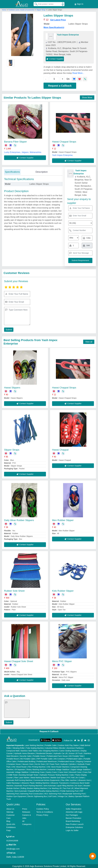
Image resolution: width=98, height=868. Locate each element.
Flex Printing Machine (37, 766)
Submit (9, 329)
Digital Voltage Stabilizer (81, 769)
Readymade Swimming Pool (74, 793)
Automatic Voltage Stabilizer (17, 772)
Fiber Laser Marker (22, 777)
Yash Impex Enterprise (68, 34)
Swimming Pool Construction (32, 793)
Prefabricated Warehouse (47, 761)
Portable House (39, 756)
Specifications (12, 171)
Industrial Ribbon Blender (55, 748)
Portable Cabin (51, 745)
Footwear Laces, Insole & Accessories (22, 9)
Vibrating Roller (19, 748)
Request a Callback (60, 85)
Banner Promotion (73, 818)
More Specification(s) (54, 27)
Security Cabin (26, 756)
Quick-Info (11, 824)
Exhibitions (11, 827)
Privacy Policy (42, 814)
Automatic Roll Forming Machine (19, 780)
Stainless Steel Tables (29, 750)
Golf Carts (52, 796)
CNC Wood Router (19, 766)
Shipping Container (84, 761)
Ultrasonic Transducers (60, 782)
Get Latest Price (58, 19)
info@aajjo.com (13, 848)
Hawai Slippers (12, 387)
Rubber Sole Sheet (14, 590)
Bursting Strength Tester (29, 774)
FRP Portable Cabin (45, 758)
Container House (14, 764)
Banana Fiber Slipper (16, 141)
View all (89, 341)
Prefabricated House (66, 761)
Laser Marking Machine (34, 745)
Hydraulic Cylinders (68, 764)
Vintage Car (63, 796)
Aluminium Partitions (75, 748)
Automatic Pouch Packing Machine (28, 785)
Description (42, 171)
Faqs (8, 830)
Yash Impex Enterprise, (63, 155)
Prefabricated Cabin (74, 758)
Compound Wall (13, 750)
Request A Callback (49, 731)
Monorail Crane (75, 772)
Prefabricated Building (26, 761)
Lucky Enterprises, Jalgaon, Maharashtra (23, 152)
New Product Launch (75, 824)
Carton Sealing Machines (69, 750)
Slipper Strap (41, 9)
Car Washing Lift (55, 788)
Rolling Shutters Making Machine (34, 788)
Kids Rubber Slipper (63, 590)
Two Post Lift (68, 788)
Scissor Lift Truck (76, 753)
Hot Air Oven (40, 764)
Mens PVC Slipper (62, 661)
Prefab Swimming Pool (69, 790)
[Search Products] (35, 4)
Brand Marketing (73, 821)
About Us (10, 808)
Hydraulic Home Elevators (24, 753)
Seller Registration (74, 808)
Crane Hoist (63, 772)
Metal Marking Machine (40, 777)
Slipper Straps (12, 449)
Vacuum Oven (28, 764)
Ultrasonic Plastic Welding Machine (35, 782)
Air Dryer (79, 785)
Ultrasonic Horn (84, 780)
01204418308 (12, 840)
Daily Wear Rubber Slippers (19, 520)
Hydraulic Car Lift (60, 753)
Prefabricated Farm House (57, 756)
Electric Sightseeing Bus (37, 796)
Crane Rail (87, 772)
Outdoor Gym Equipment (16, 796)
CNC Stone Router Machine (58, 766)
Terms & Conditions (45, 811)
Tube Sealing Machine (35, 748)
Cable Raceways (13, 782)
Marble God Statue (58, 777)
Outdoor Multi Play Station (68, 745)
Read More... (78, 73)
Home (4, 9)
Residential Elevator (44, 753)
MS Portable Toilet (76, 756)
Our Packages (72, 814)
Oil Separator (20, 769)
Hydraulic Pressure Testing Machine (54, 774)
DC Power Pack (53, 764)
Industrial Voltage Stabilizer (59, 769)
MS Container (59, 758)
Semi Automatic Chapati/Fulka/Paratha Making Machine (37, 790)
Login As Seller (72, 830)
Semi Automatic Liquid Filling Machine (59, 785)
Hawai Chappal (60, 449)
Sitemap (10, 811)
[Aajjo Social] (75, 740)
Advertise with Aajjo (74, 811)
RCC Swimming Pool (53, 793)
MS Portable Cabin (28, 758)
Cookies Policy (43, 808)
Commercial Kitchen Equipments (47, 780)
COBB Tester (12, 774)
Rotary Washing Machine (36, 769)
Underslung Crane (37, 772)
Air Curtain (80, 777)
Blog (8, 821)
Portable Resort (13, 758)
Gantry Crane (51, 772)
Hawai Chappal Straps (64, 141)
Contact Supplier (55, 58)
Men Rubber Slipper (63, 520)
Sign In (79, 4)
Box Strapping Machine (49, 750)
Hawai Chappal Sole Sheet (19, 661)
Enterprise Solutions (74, 827)
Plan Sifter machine (69, 780)
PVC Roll (71, 777)
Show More (87, 97)
